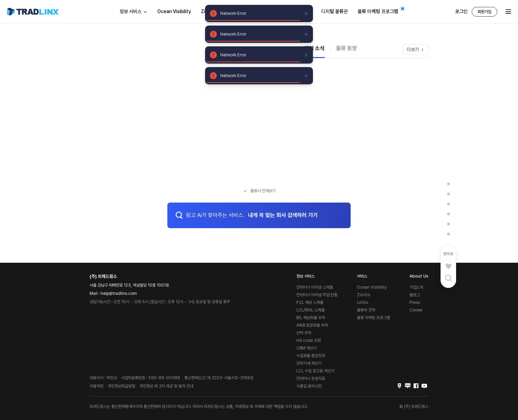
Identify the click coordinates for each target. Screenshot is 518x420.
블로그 (415, 295)
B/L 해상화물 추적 (311, 318)
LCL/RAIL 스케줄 (311, 310)
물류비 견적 (366, 310)
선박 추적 (304, 333)
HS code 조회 (309, 340)
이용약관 (96, 386)
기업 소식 (314, 48)
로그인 (461, 11)
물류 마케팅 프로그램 (380, 10)
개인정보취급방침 (121, 386)
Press (415, 302)
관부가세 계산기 (309, 363)
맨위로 (448, 254)
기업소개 (416, 287)
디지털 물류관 (335, 11)
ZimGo (363, 295)
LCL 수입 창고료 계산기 (315, 371)
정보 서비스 (134, 12)
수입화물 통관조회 (311, 356)
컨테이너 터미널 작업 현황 (317, 295)
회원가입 (484, 12)
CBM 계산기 (307, 348)
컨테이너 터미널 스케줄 (315, 287)
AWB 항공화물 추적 (312, 325)
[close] (306, 13)
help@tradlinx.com (119, 293)
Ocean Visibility (174, 11)
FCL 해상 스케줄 (310, 302)
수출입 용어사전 (309, 386)
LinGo (362, 302)
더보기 (416, 49)
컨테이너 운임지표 (311, 379)
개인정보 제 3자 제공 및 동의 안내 (166, 386)
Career (416, 310)
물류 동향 (346, 48)
